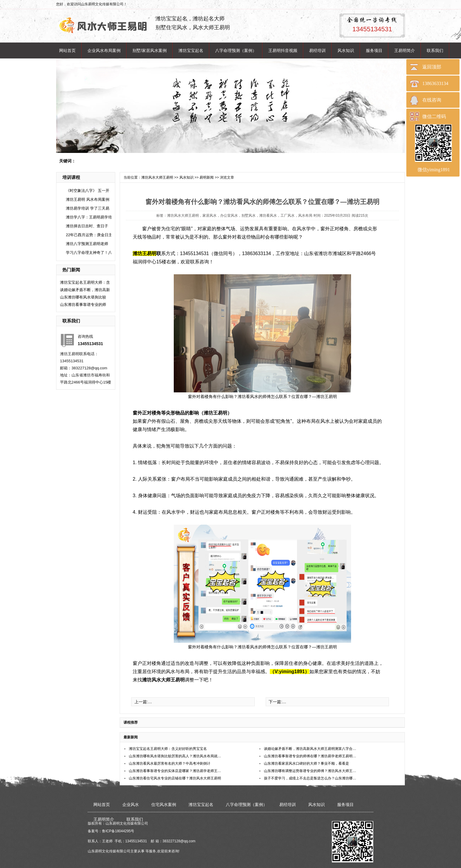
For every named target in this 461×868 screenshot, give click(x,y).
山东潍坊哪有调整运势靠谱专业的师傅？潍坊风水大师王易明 (310, 771)
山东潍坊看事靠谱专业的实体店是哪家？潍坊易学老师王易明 (175, 771)
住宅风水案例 (164, 805)
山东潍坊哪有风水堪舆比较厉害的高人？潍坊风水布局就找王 (175, 756)
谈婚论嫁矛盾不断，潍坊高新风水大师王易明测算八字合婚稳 (310, 749)
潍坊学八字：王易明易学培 (89, 217)
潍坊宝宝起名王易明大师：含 (85, 282)
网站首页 (67, 50)
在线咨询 (432, 100)
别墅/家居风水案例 (150, 50)
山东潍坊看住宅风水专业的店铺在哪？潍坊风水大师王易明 (175, 778)
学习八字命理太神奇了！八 (89, 253)
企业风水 (131, 805)
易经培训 (317, 50)
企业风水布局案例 (104, 50)
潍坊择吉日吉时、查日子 (87, 226)
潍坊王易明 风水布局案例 (88, 199)
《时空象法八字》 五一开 (88, 191)
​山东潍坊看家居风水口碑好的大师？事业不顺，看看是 (306, 763)
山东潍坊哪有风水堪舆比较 (83, 297)
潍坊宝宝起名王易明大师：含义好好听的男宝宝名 (168, 749)
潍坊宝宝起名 (191, 50)
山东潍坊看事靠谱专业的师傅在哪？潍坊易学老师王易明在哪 (310, 756)
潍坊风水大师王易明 (157, 177)
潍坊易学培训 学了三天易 (88, 208)
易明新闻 (207, 177)
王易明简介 (405, 50)
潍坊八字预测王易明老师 (87, 244)
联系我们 (435, 50)
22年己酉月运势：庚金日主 (89, 235)
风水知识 (346, 50)
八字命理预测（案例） (236, 50)
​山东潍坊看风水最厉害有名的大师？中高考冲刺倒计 (170, 763)
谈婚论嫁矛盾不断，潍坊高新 (85, 290)
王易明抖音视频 (283, 50)
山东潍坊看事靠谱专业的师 (83, 305)
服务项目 (374, 50)
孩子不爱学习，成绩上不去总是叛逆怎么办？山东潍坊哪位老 (310, 778)
